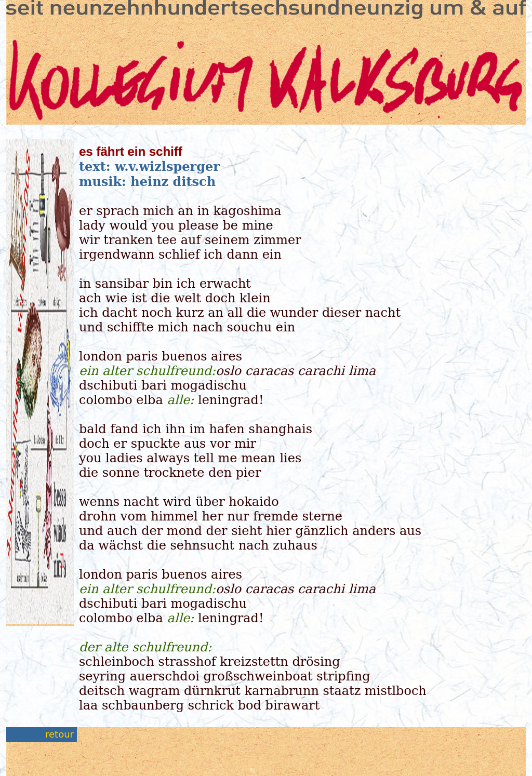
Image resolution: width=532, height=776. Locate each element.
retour (59, 734)
